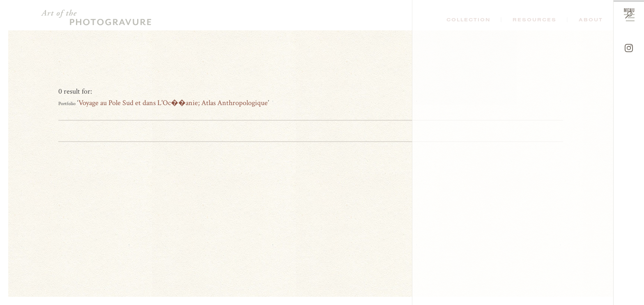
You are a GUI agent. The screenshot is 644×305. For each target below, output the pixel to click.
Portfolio (67, 104)
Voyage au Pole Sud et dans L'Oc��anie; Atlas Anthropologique (173, 103)
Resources (535, 20)
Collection (468, 20)
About (591, 20)
